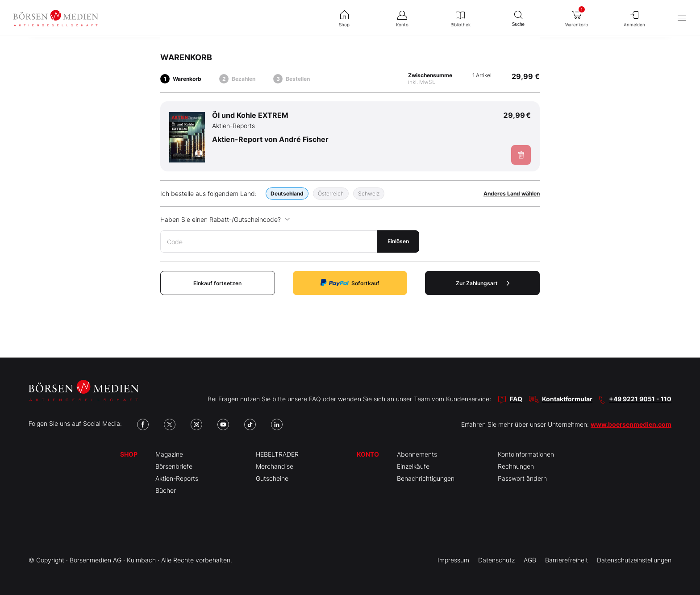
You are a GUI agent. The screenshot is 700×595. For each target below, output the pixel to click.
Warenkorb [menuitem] (576, 16)
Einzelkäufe (413, 466)
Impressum (453, 560)
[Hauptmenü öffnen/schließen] (682, 18)
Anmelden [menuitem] (634, 18)
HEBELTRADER (277, 454)
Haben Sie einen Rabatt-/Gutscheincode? (225, 219)
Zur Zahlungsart (483, 283)
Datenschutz (496, 560)
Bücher (166, 490)
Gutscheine (272, 478)
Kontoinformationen (526, 454)
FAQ (516, 399)
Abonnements (417, 454)
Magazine (169, 454)
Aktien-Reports (177, 478)
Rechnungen (516, 466)
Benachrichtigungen (426, 478)
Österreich (331, 193)
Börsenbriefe (174, 466)
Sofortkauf (350, 283)
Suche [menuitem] (518, 18)
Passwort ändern (522, 478)
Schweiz (369, 193)
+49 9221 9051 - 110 (640, 399)
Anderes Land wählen (512, 193)
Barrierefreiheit (567, 560)
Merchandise (275, 466)
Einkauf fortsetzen (217, 283)
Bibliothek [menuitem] (460, 18)
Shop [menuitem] (344, 18)
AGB (530, 560)
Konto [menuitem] (402, 18)
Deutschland (287, 193)
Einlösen (398, 241)
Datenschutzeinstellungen (634, 560)
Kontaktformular (567, 399)
